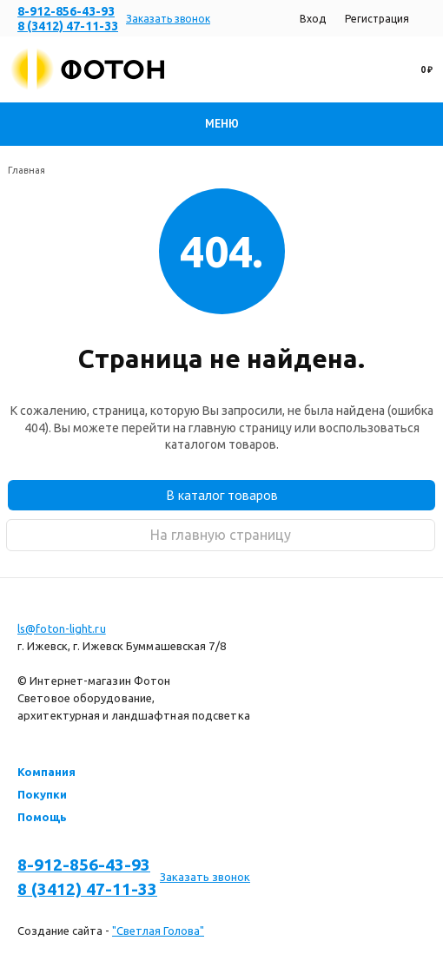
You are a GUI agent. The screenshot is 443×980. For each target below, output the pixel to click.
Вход (313, 19)
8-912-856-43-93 (66, 11)
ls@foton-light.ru (62, 628)
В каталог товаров (222, 495)
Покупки (42, 794)
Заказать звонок (168, 19)
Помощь (42, 817)
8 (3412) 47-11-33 (68, 26)
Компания (46, 772)
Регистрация (377, 19)
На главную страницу (221, 535)
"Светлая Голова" (158, 931)
